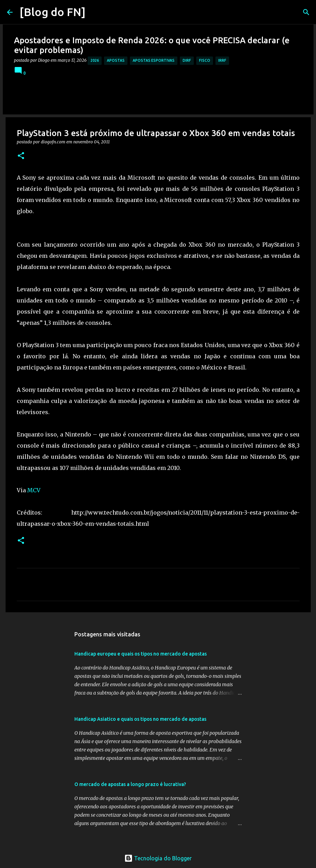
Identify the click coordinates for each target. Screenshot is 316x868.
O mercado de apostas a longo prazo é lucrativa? (130, 784)
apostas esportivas (154, 60)
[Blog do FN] (53, 12)
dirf (187, 60)
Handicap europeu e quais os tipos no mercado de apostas (141, 654)
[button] (21, 156)
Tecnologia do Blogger (158, 858)
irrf (222, 60)
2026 (95, 60)
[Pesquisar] (95, 12)
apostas (116, 60)
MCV (33, 490)
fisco (205, 60)
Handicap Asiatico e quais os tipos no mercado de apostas (140, 719)
